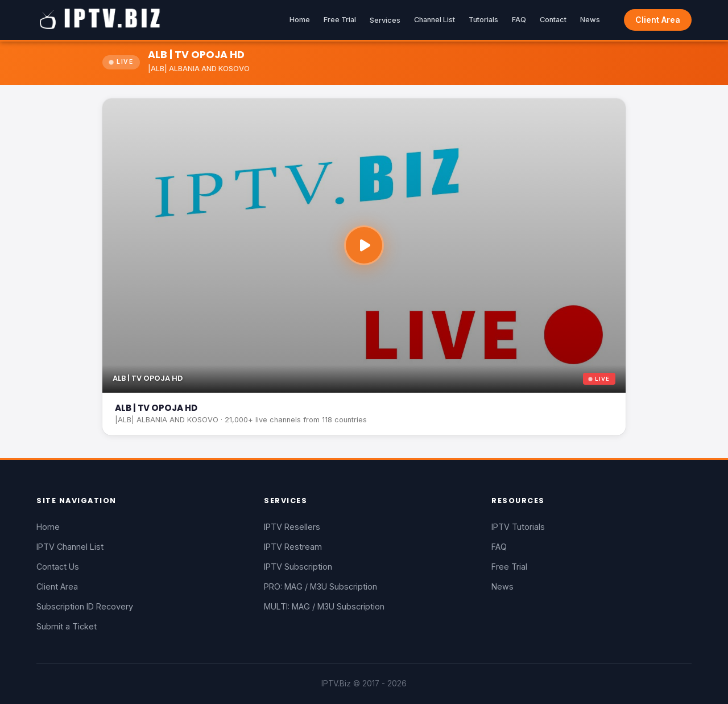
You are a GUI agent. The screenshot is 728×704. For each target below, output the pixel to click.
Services (385, 20)
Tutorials (483, 20)
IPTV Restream (293, 547)
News (590, 20)
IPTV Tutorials (518, 527)
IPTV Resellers (292, 527)
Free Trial (340, 20)
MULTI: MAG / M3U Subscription (324, 606)
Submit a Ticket (67, 626)
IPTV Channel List (70, 547)
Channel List (435, 20)
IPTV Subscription (298, 567)
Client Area (658, 20)
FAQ (519, 20)
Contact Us (58, 567)
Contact (553, 20)
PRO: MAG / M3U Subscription (320, 586)
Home (300, 20)
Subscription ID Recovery (85, 606)
